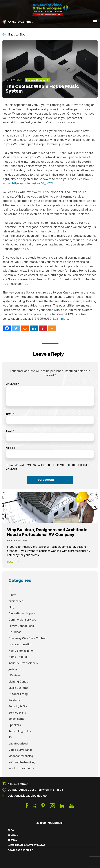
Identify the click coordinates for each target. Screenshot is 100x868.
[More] (52, 328)
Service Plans (17, 713)
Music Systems (18, 688)
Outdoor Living (18, 694)
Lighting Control (19, 681)
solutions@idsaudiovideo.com (28, 796)
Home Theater (18, 657)
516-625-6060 (20, 22)
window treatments (21, 768)
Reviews (13, 835)
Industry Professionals (23, 663)
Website (11, 448)
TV (10, 737)
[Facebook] (7, 328)
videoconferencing (21, 756)
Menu (95, 22)
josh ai (13, 669)
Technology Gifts (20, 731)
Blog (11, 607)
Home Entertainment (22, 651)
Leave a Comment (37, 80)
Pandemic (15, 700)
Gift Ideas (15, 632)
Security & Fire (18, 706)
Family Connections (21, 626)
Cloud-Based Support (23, 613)
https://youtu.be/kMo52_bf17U (33, 183)
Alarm (12, 595)
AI (10, 589)
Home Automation (20, 644)
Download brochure (20, 850)
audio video (16, 601)
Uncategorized (18, 743)
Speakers (15, 725)
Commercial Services (22, 619)
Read (10, 562)
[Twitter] (16, 328)
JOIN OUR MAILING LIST (50, 823)
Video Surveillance (21, 750)
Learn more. (61, 319)
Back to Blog (17, 34)
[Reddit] (25, 328)
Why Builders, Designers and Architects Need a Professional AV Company (47, 532)
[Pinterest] (43, 328)
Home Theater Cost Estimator (26, 845)
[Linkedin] (34, 328)
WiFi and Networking (22, 762)
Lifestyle (14, 675)
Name (10, 414)
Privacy (13, 840)
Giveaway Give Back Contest (27, 638)
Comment (13, 384)
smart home (16, 719)
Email (10, 431)
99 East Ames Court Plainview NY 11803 (36, 790)
